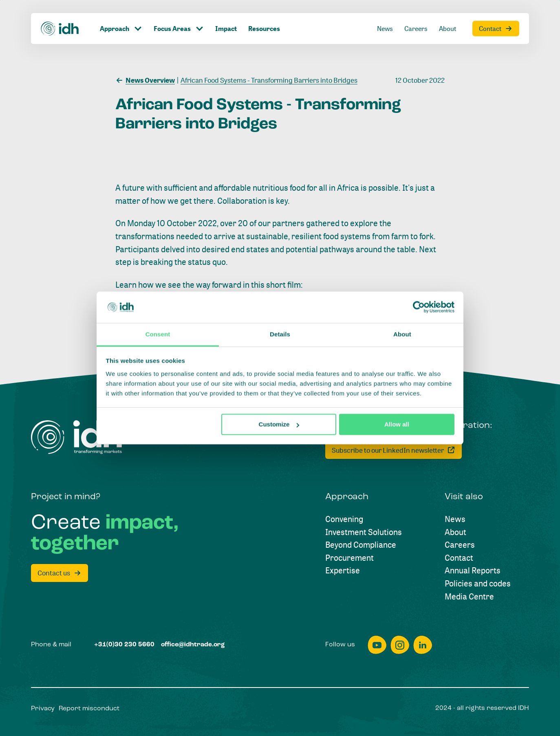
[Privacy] (43, 709)
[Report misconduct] (89, 709)
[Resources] (264, 15)
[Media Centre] (469, 597)
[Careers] (416, 15)
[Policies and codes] (478, 584)
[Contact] (496, 15)
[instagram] (400, 645)
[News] (385, 15)
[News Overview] (145, 79)
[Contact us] (60, 573)
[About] (448, 15)
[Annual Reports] (473, 571)
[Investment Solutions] (364, 532)
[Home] (60, 15)
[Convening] (344, 519)
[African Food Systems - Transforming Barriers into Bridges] (267, 79)
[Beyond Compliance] (361, 545)
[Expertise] (343, 571)
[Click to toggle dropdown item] (121, 15)
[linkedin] (423, 645)
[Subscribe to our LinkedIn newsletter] (394, 450)
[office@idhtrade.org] (193, 645)
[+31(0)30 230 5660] (124, 645)
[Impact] (226, 15)
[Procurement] (349, 558)
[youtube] (377, 645)
